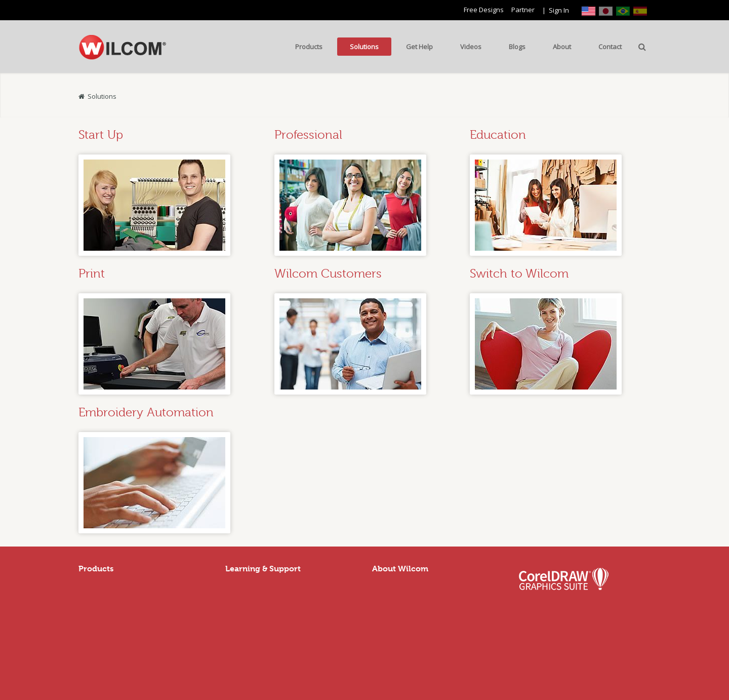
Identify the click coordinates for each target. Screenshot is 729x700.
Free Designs (484, 10)
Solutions (102, 96)
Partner (523, 10)
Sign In (559, 10)
